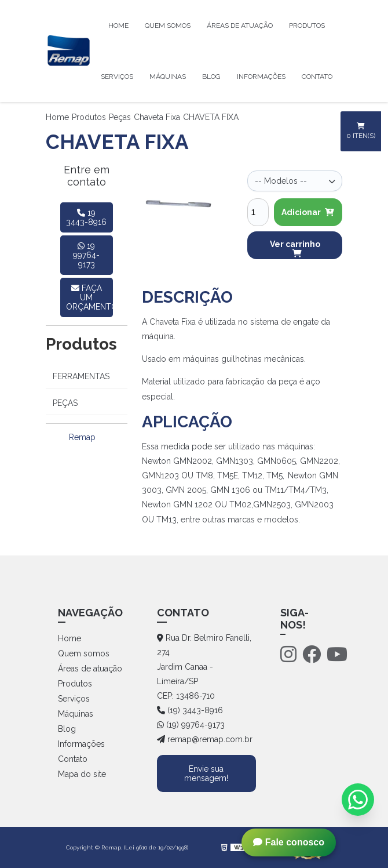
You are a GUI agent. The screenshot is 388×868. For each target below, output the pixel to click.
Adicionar (308, 212)
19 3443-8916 (86, 217)
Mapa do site (82, 774)
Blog (211, 77)
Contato (317, 77)
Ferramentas (81, 376)
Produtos (307, 26)
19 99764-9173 (86, 255)
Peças (120, 117)
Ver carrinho (295, 248)
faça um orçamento (90, 297)
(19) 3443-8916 (190, 710)
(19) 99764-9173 (191, 725)
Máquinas (168, 77)
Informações (261, 77)
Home (118, 26)
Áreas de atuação (240, 26)
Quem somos (168, 26)
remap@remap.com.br (205, 739)
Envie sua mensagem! (206, 773)
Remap (82, 437)
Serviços (117, 77)
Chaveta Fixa (157, 117)
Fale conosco (289, 842)
